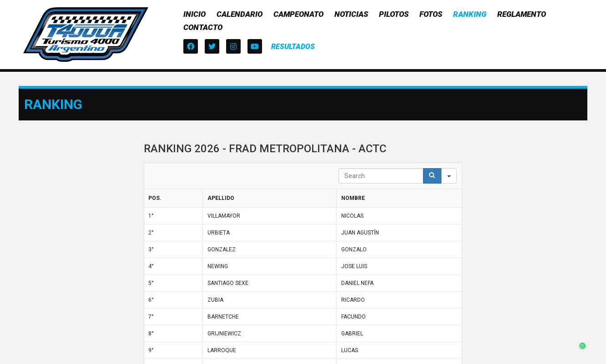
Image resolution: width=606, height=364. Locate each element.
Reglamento (522, 14)
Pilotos (394, 14)
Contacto (203, 27)
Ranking (470, 14)
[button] (293, 47)
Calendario (240, 14)
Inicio (194, 14)
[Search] (432, 176)
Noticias (351, 14)
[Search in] (449, 176)
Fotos (431, 14)
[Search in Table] (381, 176)
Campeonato (298, 14)
